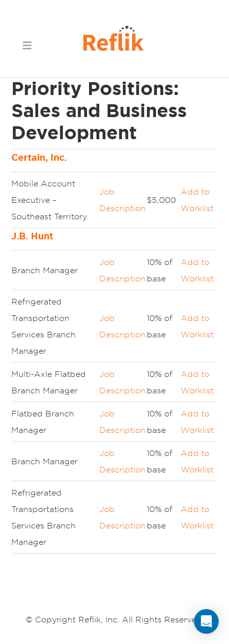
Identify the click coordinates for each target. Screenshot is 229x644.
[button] (27, 45)
